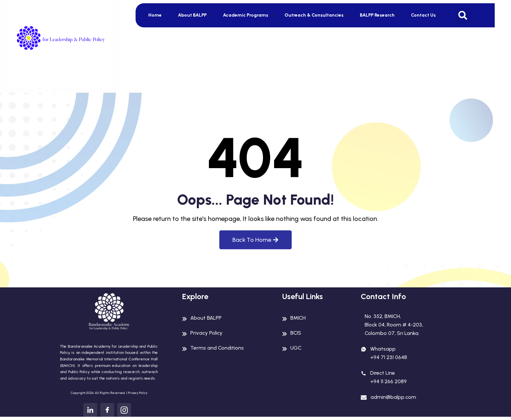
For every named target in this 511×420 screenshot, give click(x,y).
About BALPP (192, 15)
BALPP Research (377, 15)
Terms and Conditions (217, 348)
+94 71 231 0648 (389, 357)
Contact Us (423, 15)
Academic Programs (246, 15)
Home (155, 15)
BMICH (298, 318)
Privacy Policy (138, 393)
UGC (296, 348)
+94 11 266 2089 (388, 381)
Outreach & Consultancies (314, 15)
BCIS (296, 333)
